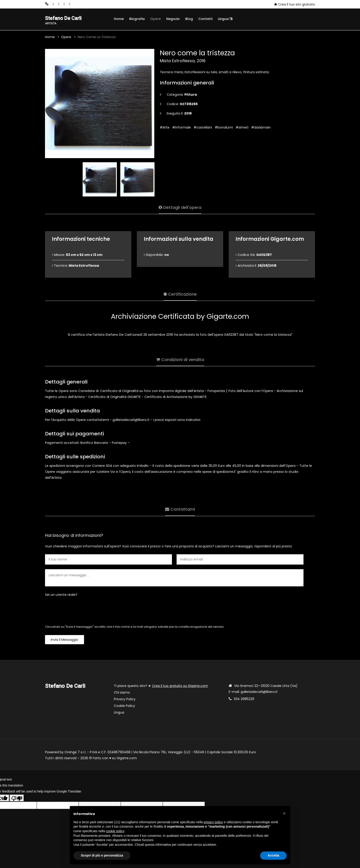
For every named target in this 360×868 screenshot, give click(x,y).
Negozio (173, 19)
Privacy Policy (125, 700)
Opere (155, 19)
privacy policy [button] (213, 822)
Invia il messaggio (65, 640)
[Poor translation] (17, 798)
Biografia (137, 19)
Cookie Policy (124, 706)
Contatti (205, 19)
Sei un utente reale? (61, 595)
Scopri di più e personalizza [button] (102, 855)
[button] (284, 813)
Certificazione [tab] (180, 294)
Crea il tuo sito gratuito (295, 4)
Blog (189, 19)
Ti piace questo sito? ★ (161, 686)
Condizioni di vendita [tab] (180, 359)
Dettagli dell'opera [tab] (180, 207)
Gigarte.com (127, 759)
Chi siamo (122, 693)
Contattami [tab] (180, 509)
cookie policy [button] (115, 831)
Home (119, 19)
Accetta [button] (273, 855)
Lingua (225, 19)
